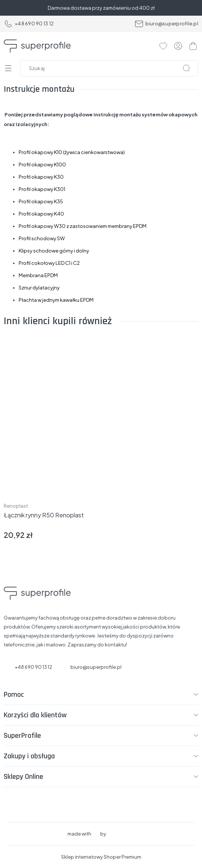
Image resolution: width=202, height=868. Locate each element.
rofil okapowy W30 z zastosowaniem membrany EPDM (84, 226)
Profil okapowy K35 (41, 201)
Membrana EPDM (38, 275)
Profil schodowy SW (42, 238)
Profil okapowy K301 (42, 189)
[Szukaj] (186, 68)
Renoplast (16, 506)
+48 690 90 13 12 (29, 24)
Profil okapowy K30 (41, 177)
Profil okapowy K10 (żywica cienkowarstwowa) (72, 152)
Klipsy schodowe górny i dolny (54, 251)
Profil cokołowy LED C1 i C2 (49, 263)
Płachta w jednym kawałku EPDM (56, 300)
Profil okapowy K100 (42, 164)
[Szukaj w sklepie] (111, 68)
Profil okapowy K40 (41, 214)
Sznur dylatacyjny (39, 288)
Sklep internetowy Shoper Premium (101, 857)
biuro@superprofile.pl (166, 24)
